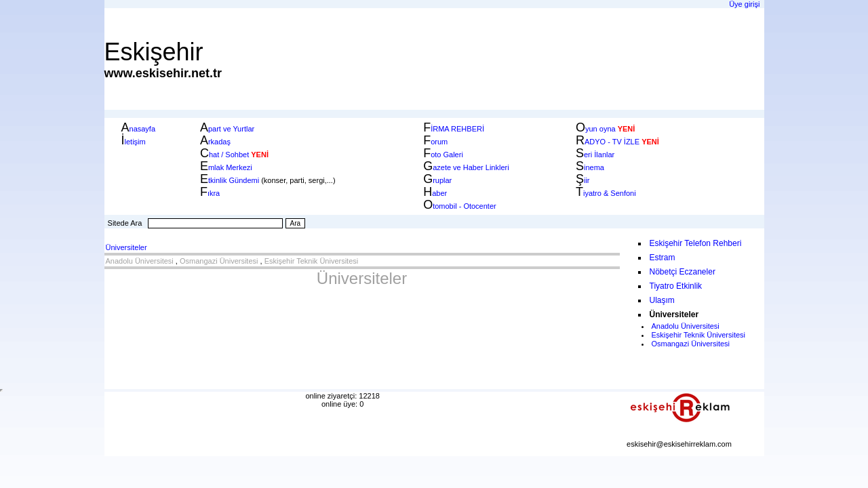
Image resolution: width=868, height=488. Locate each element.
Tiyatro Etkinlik (676, 286)
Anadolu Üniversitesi (140, 261)
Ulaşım (662, 300)
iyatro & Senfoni (606, 193)
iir (583, 180)
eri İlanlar (595, 155)
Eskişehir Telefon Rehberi (696, 243)
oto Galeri (443, 155)
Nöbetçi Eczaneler (683, 272)
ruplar (437, 180)
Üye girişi (744, 4)
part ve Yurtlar (227, 129)
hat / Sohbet (224, 155)
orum (435, 142)
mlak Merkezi (226, 167)
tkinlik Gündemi (230, 180)
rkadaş (215, 142)
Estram (663, 258)
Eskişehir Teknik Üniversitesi (312, 261)
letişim (134, 142)
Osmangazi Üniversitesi (219, 261)
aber (435, 193)
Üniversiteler (126, 247)
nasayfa (139, 129)
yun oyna (605, 129)
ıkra (210, 193)
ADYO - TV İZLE (617, 142)
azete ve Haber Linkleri (466, 167)
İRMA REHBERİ (454, 129)
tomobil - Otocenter (460, 206)
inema (590, 167)
